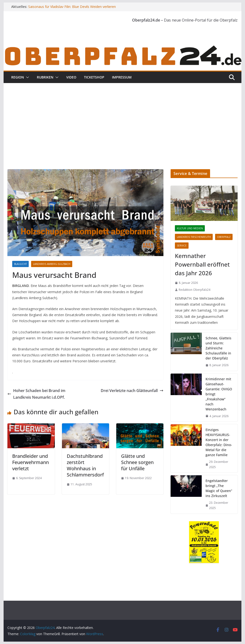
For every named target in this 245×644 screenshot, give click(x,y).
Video (71, 77)
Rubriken (45, 77)
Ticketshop (94, 77)
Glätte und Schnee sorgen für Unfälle (137, 462)
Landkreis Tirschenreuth (194, 237)
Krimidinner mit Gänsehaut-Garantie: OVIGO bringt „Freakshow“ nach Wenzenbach (219, 394)
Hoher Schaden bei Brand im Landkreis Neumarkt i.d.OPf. (36, 394)
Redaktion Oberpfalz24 (195, 290)
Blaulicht (20, 264)
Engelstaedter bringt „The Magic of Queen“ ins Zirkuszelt (219, 488)
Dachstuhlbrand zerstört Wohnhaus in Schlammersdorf (85, 465)
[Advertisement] (122, 119)
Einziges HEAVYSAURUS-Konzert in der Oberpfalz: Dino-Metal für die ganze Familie (219, 442)
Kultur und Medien (190, 228)
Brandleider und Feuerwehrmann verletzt (31, 462)
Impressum (122, 77)
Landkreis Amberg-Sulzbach (52, 264)
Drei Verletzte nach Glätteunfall (132, 391)
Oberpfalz (224, 237)
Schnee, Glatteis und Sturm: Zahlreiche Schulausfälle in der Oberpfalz (218, 348)
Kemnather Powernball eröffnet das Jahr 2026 (202, 264)
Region (18, 77)
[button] (27, 77)
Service (182, 246)
